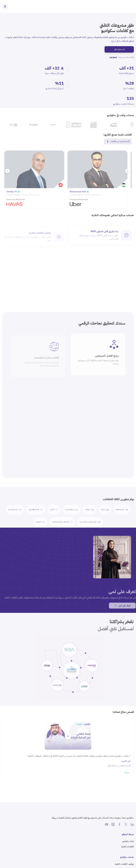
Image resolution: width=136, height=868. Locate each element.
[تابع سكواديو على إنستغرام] (113, 824)
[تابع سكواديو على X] (126, 824)
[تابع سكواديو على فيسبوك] (119, 824)
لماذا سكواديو (128, 841)
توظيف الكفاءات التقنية (124, 864)
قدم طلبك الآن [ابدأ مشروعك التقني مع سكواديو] (119, 49)
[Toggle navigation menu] (5, 6)
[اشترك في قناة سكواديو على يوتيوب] (107, 824)
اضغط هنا (113, 57)
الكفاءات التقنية (128, 847)
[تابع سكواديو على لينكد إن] (132, 824)
